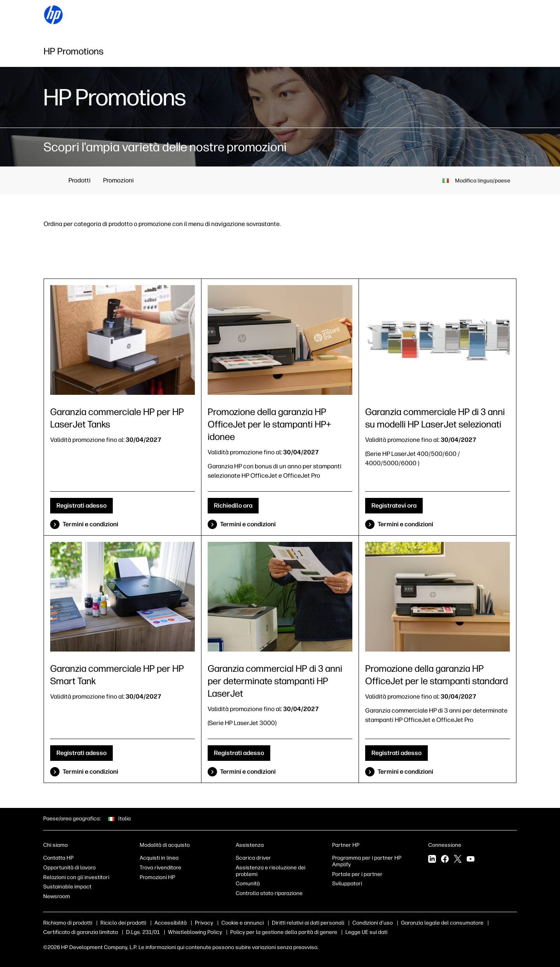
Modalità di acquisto (165, 845)
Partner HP (346, 845)
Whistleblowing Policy (195, 932)
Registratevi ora (394, 505)
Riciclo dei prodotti (123, 923)
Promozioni (118, 180)
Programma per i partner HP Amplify (367, 861)
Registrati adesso (81, 505)
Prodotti (80, 180)
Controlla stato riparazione (269, 893)
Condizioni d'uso (373, 923)
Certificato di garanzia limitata (80, 932)
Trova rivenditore (160, 868)
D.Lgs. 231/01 (143, 932)
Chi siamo (55, 845)
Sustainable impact (67, 887)
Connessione (445, 845)
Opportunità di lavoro (69, 868)
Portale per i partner (357, 874)
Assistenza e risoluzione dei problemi (270, 871)
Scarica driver (253, 858)
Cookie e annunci (242, 923)
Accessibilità (171, 923)
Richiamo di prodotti (68, 923)
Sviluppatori (347, 884)
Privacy (204, 923)
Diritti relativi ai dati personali (308, 923)
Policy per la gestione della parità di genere (284, 932)
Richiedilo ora (233, 505)
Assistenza (250, 845)
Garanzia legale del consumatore (442, 923)
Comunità (248, 884)
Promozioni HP (157, 877)
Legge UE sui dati (366, 932)
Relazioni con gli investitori (76, 877)
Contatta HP (58, 858)
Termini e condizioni (90, 524)
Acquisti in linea (159, 858)
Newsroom (57, 896)
